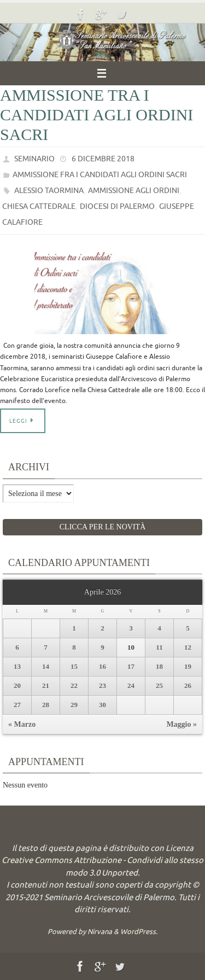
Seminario (34, 159)
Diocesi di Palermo (117, 206)
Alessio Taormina (49, 191)
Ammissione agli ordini (134, 191)
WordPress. (139, 932)
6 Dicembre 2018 (103, 159)
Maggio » (181, 724)
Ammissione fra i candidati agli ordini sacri (100, 175)
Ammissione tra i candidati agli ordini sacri (96, 115)
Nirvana (100, 932)
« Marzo (22, 724)
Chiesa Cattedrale (39, 206)
